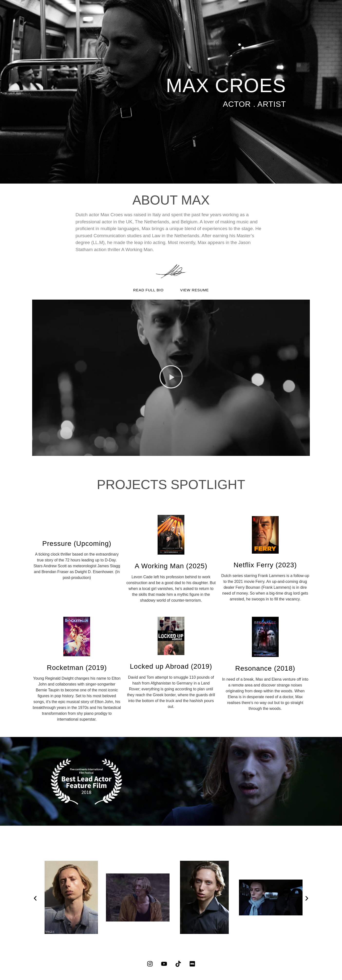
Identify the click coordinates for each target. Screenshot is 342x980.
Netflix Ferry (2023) (265, 565)
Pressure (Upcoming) (77, 544)
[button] (171, 378)
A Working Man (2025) (171, 566)
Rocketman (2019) (77, 668)
